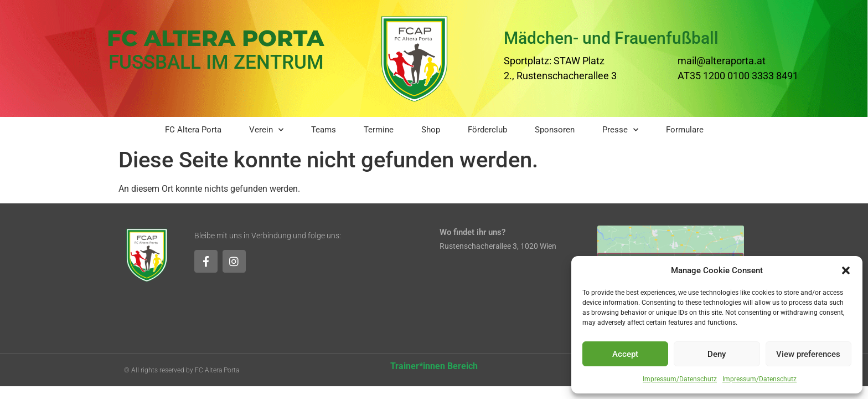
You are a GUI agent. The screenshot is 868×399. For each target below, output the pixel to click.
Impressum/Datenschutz (680, 379)
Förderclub (487, 130)
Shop (431, 130)
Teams (324, 130)
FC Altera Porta (193, 130)
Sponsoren (555, 130)
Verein (266, 130)
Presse (620, 130)
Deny (717, 354)
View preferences (808, 354)
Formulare (685, 130)
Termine (379, 130)
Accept (625, 354)
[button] (846, 270)
